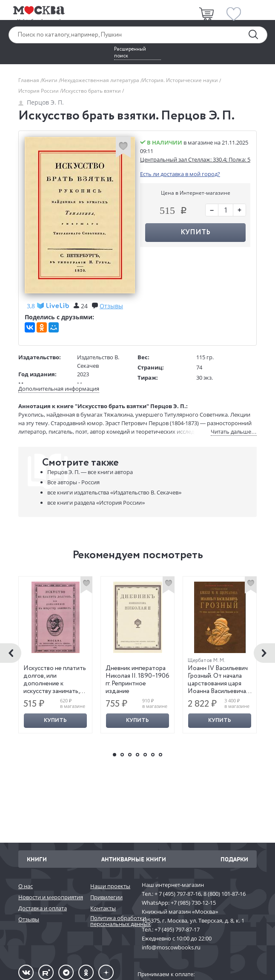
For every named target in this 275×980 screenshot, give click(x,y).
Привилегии (106, 897)
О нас (26, 886)
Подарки (234, 859)
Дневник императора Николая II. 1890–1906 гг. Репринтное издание (137, 680)
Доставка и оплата (43, 908)
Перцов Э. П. (41, 102)
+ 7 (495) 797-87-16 (178, 894)
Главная (29, 80)
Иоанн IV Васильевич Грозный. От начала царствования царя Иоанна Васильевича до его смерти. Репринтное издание (218, 687)
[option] (56, 655)
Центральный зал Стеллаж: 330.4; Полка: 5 (195, 159)
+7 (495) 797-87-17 (177, 929)
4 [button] (137, 755)
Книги (50, 80)
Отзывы (29, 919)
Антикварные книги (134, 859)
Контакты (103, 908)
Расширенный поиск (130, 53)
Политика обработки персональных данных (112, 921)
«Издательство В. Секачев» (114, 492)
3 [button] (130, 755)
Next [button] (264, 653)
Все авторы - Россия (73, 482)
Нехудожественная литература (100, 80)
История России (39, 91)
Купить (195, 232)
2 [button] (122, 755)
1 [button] (115, 755)
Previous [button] (11, 653)
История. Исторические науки (181, 80)
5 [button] (145, 755)
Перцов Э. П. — (90, 472)
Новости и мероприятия (50, 897)
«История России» (96, 503)
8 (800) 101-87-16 (225, 894)
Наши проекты (110, 886)
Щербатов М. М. (206, 660)
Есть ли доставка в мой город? (180, 174)
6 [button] (153, 755)
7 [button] (160, 755)
